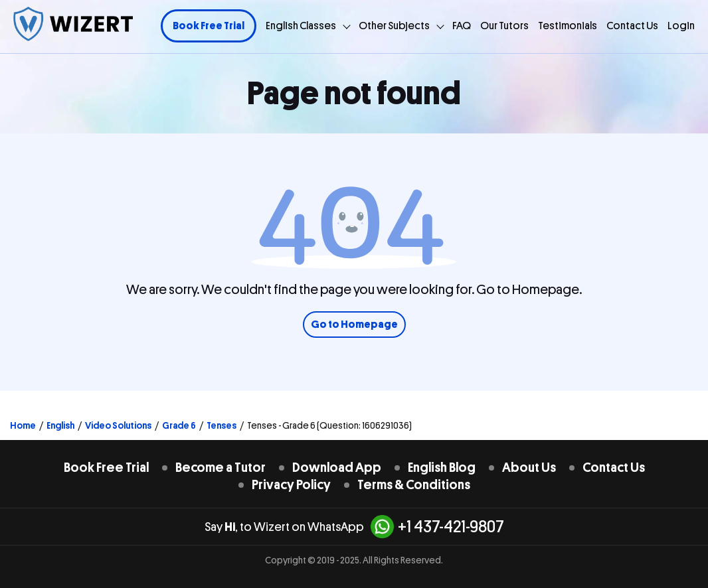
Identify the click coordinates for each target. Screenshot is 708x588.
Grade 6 (179, 425)
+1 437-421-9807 (437, 527)
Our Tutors (504, 26)
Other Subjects (394, 26)
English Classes (301, 26)
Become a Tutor (221, 468)
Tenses (221, 425)
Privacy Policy (291, 485)
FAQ (462, 26)
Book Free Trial (209, 26)
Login (681, 26)
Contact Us (632, 26)
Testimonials (568, 26)
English (60, 425)
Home (23, 425)
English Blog (442, 468)
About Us (529, 468)
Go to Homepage (354, 325)
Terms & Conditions (414, 485)
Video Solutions (118, 425)
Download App (337, 468)
